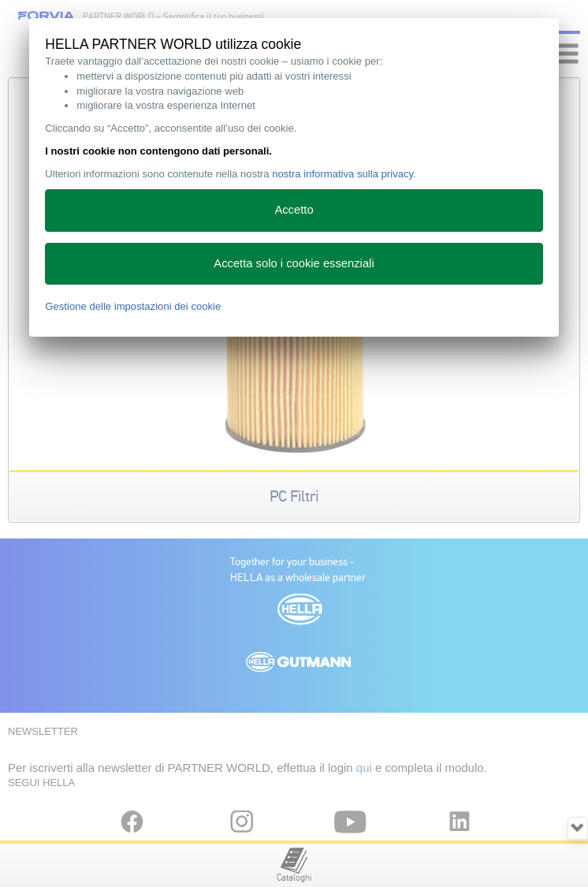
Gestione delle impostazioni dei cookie (133, 306)
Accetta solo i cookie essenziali (294, 263)
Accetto (294, 210)
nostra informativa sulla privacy (342, 174)
